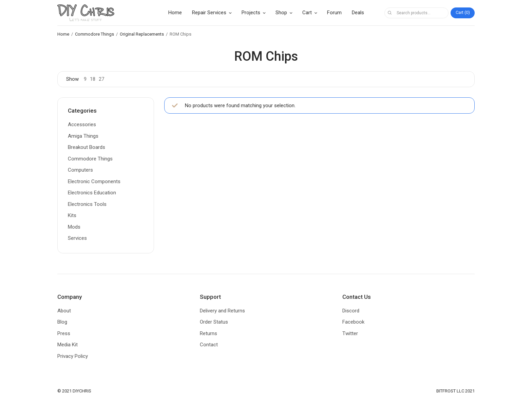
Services (77, 238)
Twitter (350, 333)
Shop (281, 13)
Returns (208, 333)
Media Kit (68, 345)
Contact (209, 345)
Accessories (82, 124)
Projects (251, 13)
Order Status (214, 322)
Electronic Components (94, 181)
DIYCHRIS (82, 391)
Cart (307, 13)
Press (64, 333)
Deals (358, 13)
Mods (74, 227)
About (64, 311)
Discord (351, 311)
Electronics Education (92, 193)
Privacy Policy (73, 356)
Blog (62, 322)
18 (93, 79)
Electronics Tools (87, 204)
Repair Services (209, 13)
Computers (80, 170)
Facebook (353, 322)
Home (175, 13)
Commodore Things (94, 34)
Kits (72, 215)
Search (389, 13)
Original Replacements (142, 34)
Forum (334, 13)
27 (101, 79)
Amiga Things (83, 136)
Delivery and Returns (222, 311)
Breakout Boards (87, 147)
